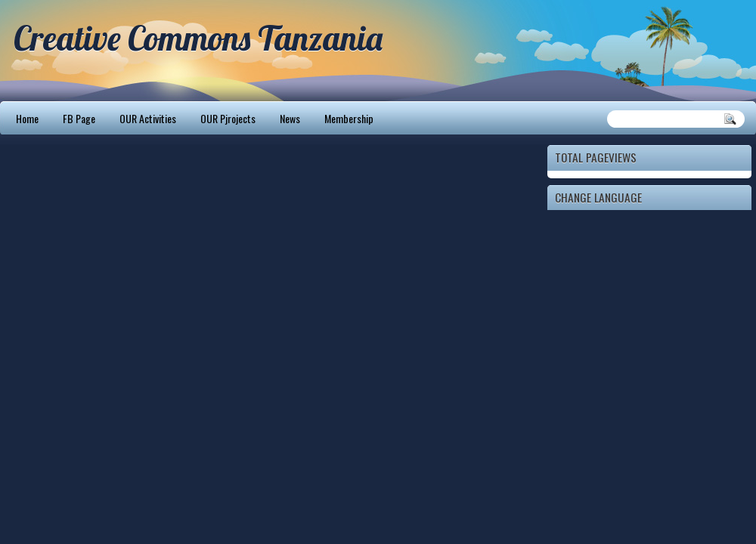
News (290, 118)
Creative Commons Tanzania (198, 38)
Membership (349, 118)
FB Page (79, 118)
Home (27, 118)
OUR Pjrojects (228, 118)
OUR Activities (148, 118)
